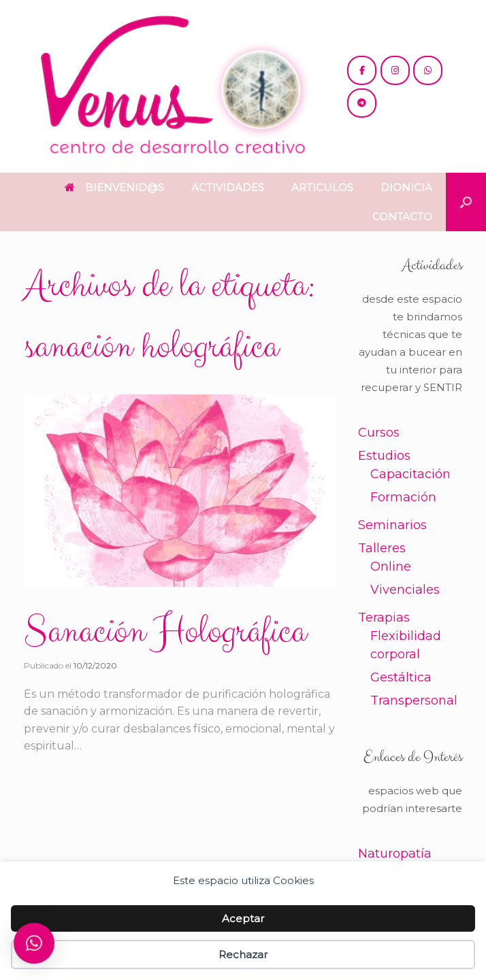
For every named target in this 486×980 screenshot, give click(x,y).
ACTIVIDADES (228, 187)
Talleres (382, 548)
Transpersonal (414, 700)
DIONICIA (406, 187)
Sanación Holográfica (165, 632)
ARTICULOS (322, 187)
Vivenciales (405, 590)
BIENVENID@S (114, 187)
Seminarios (392, 525)
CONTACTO (402, 217)
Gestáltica (401, 677)
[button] (466, 202)
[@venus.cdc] (395, 70)
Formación (403, 497)
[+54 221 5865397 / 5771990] (428, 70)
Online (391, 567)
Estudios (384, 456)
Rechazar (243, 954)
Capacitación (410, 474)
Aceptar (243, 918)
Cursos (379, 433)
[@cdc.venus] (362, 70)
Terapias (384, 618)
